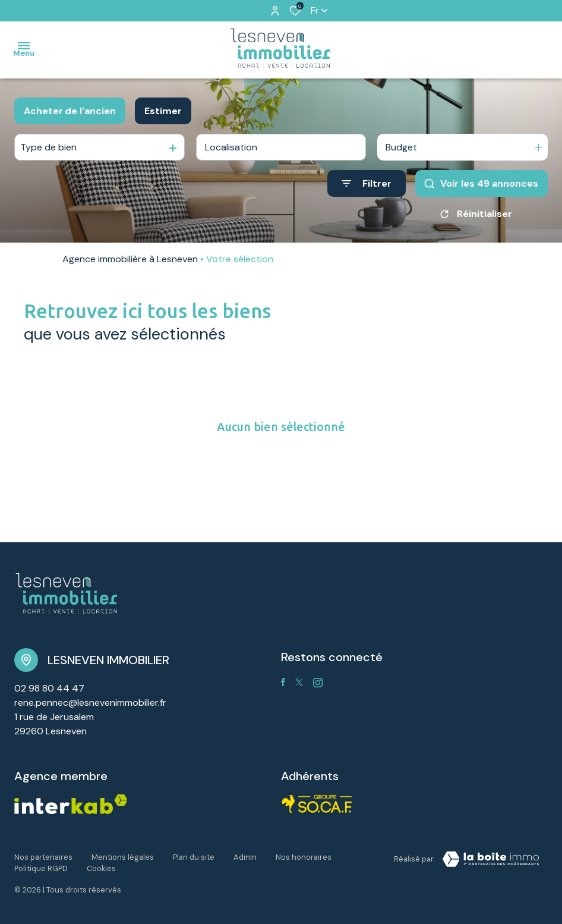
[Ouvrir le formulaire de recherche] (367, 183)
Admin (245, 857)
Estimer (163, 111)
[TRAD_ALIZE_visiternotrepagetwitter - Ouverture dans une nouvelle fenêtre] (299, 682)
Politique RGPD (41, 868)
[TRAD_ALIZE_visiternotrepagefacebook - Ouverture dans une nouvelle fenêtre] (283, 682)
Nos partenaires (43, 857)
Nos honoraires (304, 857)
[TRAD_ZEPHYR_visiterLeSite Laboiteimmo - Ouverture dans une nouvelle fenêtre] (491, 859)
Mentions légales (123, 857)
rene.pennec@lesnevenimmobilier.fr (90, 703)
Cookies (101, 868)
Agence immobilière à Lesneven (130, 259)
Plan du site (194, 857)
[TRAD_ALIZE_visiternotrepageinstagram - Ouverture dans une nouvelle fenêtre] (318, 683)
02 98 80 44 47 (49, 688)
